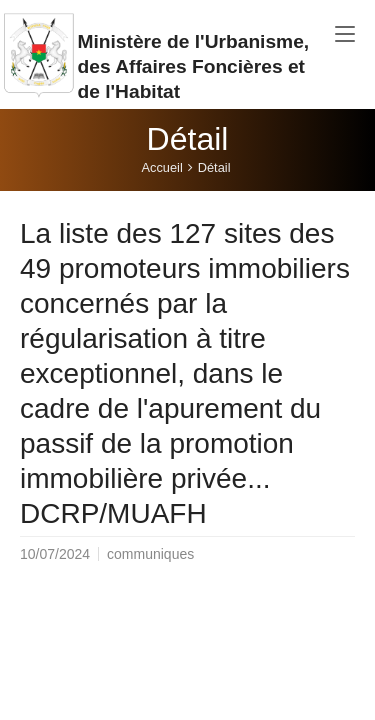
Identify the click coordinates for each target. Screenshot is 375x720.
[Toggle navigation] (345, 35)
